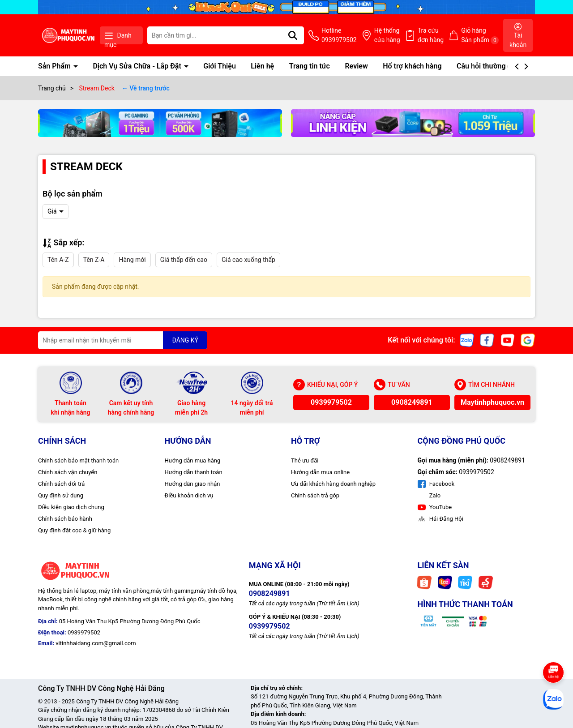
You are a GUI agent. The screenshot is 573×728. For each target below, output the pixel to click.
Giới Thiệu (220, 66)
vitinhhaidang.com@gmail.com (96, 643)
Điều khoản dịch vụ (189, 495)
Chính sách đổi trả (61, 484)
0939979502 (331, 402)
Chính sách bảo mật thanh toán (78, 460)
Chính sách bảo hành (65, 519)
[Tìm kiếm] (293, 35)
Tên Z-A (94, 260)
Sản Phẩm (55, 66)
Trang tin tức (310, 66)
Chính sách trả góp (315, 495)
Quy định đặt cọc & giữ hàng (74, 530)
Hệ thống (387, 36)
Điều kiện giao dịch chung (71, 507)
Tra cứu (431, 36)
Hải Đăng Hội (440, 519)
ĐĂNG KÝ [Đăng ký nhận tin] (185, 340)
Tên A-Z (58, 260)
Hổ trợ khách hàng (412, 66)
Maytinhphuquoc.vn (492, 402)
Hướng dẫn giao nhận (192, 484)
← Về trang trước (146, 88)
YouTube (435, 507)
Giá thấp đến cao (184, 260)
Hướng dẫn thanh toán (194, 472)
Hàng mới (132, 260)
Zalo (434, 495)
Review (356, 66)
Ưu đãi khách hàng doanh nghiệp (333, 484)
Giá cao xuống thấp (248, 260)
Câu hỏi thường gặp (488, 66)
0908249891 (412, 402)
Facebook (436, 484)
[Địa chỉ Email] (123, 340)
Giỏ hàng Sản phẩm (480, 36)
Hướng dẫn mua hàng (193, 460)
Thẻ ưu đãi (305, 460)
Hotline (339, 36)
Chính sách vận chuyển (68, 472)
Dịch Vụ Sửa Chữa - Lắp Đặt (138, 66)
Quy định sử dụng (61, 495)
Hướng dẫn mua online (320, 472)
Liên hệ (262, 66)
